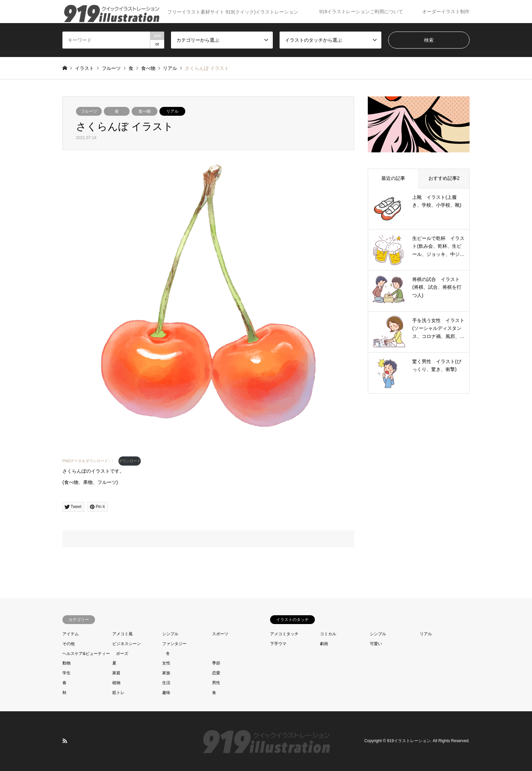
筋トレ (118, 693)
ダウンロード (130, 461)
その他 (69, 644)
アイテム (71, 634)
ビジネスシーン (127, 644)
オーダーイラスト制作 (446, 12)
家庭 (116, 673)
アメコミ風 (122, 634)
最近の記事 (393, 178)
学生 (66, 673)
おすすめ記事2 (444, 178)
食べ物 (145, 111)
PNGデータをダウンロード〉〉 (89, 461)
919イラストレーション (409, 741)
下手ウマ (278, 644)
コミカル (328, 634)
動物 (66, 663)
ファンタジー (174, 644)
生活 (166, 683)
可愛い (376, 644)
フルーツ (89, 111)
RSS (65, 741)
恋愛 (216, 673)
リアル (172, 111)
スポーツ (220, 634)
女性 (166, 663)
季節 (216, 663)
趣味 (166, 693)
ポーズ (122, 654)
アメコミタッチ (284, 634)
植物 (116, 683)
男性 (216, 683)
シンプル (170, 634)
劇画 (324, 644)
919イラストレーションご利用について (361, 12)
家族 (166, 673)
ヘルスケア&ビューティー (86, 654)
